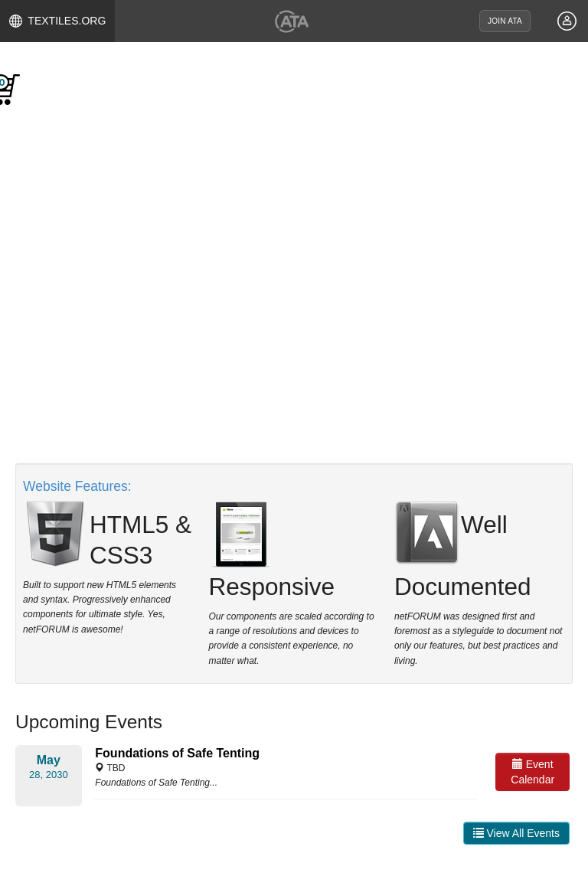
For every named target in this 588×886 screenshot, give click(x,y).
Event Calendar (532, 772)
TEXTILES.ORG (58, 21)
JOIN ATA (505, 21)
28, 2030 (49, 775)
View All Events (516, 833)
